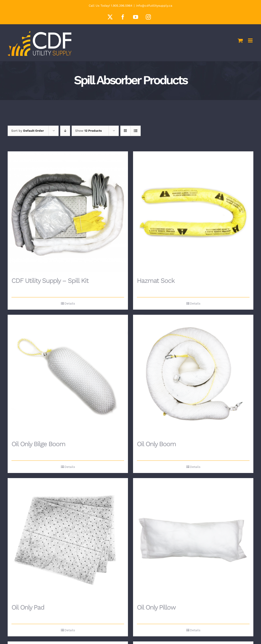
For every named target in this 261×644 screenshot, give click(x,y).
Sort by (28, 131)
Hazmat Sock (156, 281)
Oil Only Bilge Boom (38, 444)
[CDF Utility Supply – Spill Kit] (68, 212)
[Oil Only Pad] (68, 538)
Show (88, 131)
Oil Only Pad (28, 607)
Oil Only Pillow (156, 607)
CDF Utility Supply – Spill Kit (50, 281)
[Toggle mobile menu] (251, 40)
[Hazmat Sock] (193, 212)
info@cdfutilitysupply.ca (154, 6)
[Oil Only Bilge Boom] (68, 375)
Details (70, 303)
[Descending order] (65, 131)
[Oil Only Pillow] (193, 538)
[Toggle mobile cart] (240, 40)
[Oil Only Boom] (193, 375)
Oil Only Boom (156, 444)
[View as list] (135, 131)
